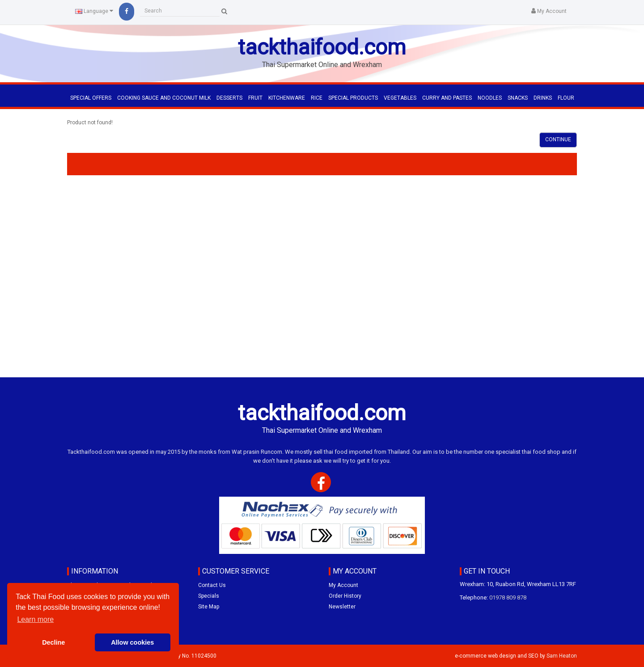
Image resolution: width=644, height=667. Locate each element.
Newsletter (342, 607)
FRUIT (255, 98)
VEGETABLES (400, 98)
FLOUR (566, 98)
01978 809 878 (508, 597)
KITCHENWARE (287, 98)
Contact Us (212, 585)
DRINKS (543, 98)
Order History (345, 596)
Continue (558, 139)
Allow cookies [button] (132, 642)
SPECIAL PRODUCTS (353, 98)
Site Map (209, 607)
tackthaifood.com (322, 47)
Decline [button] (53, 642)
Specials (209, 596)
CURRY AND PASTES (447, 98)
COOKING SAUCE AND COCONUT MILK (164, 98)
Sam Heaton (562, 656)
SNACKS (518, 98)
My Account (343, 585)
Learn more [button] (35, 619)
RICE (317, 98)
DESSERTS (229, 98)
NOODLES (490, 98)
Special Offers (91, 98)
